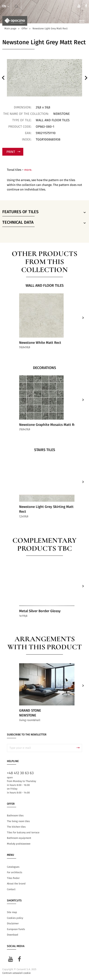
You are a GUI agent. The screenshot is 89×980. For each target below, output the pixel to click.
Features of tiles (44, 212)
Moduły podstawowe (19, 844)
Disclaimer (13, 924)
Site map (12, 913)
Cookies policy (15, 918)
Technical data (44, 223)
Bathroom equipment (19, 838)
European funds (16, 929)
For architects (15, 873)
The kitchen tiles (16, 827)
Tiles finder (13, 878)
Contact (11, 889)
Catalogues (13, 867)
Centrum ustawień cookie (16, 973)
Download (13, 935)
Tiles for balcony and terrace (23, 833)
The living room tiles (18, 822)
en (6, 6)
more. (28, 170)
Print (13, 152)
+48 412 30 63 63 (20, 773)
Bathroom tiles (15, 816)
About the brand (16, 884)
